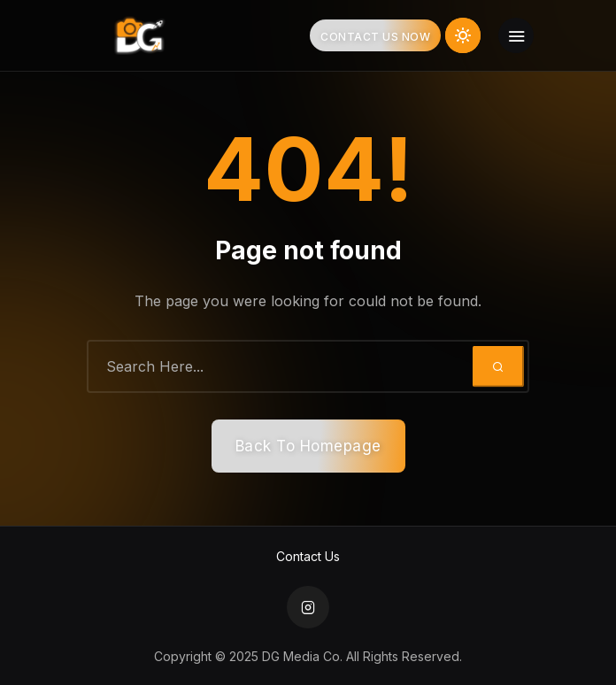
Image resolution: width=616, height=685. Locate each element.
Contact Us (308, 556)
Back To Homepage (308, 446)
